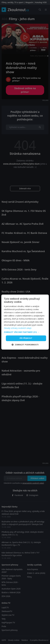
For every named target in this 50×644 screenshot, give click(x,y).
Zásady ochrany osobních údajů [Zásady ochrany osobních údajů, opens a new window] (18, 328)
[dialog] (25, 322)
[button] (25, 332)
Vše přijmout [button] (26, 338)
